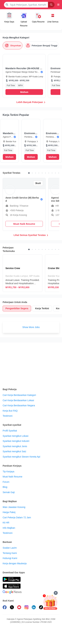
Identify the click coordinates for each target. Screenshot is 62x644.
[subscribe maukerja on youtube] (19, 608)
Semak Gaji (9, 492)
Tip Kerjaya (8, 472)
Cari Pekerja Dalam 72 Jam (17, 517)
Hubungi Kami (10, 558)
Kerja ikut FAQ (10, 411)
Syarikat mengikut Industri (16, 441)
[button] (58, 5)
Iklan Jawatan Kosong (14, 507)
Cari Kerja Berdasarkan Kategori (19, 395)
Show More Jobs (31, 327)
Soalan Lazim (10, 548)
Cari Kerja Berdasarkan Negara (19, 405)
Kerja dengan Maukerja (15, 563)
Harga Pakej (9, 512)
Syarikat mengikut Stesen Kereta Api (21, 457)
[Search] (51, 5)
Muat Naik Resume (12, 477)
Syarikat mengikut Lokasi (16, 436)
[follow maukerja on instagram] (26, 608)
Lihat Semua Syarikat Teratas (31, 235)
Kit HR (6, 523)
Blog (5, 487)
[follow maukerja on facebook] (5, 608)
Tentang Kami (10, 553)
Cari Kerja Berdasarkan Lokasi (18, 400)
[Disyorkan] (13, 45)
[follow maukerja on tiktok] (41, 608)
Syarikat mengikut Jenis (15, 446)
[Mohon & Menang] (50, 602)
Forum (6, 482)
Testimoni (8, 416)
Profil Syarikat (10, 431)
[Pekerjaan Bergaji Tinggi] (41, 45)
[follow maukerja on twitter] (12, 608)
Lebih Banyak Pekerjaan (31, 102)
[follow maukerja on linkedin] (34, 608)
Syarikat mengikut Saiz (14, 451)
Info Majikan (9, 528)
